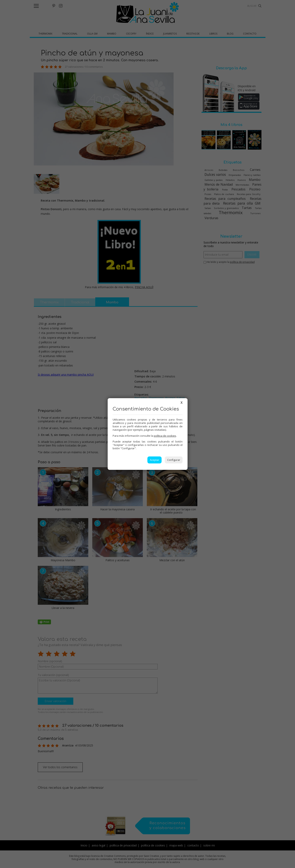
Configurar (174, 460)
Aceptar (154, 460)
